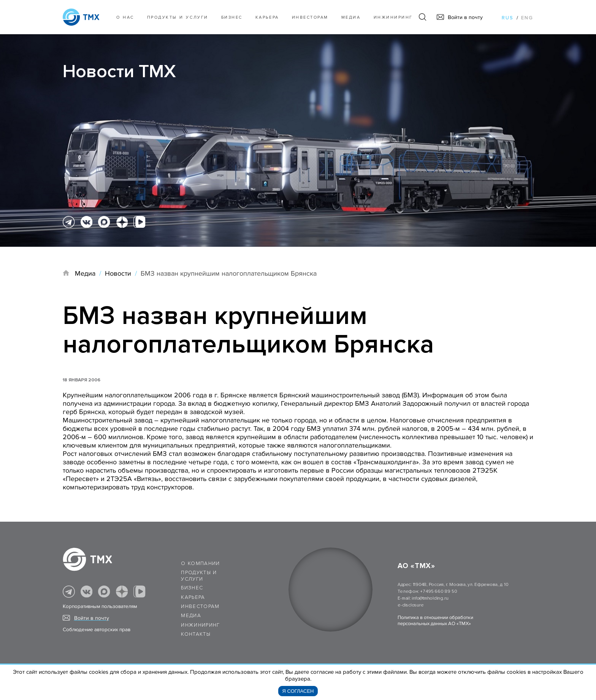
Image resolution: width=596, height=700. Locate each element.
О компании (201, 563)
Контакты (196, 634)
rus (508, 18)
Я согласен (298, 691)
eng (527, 18)
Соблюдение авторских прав (97, 630)
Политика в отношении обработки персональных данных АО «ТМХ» (435, 621)
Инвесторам (310, 17)
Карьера (267, 17)
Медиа (351, 17)
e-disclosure (411, 605)
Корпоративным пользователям (100, 606)
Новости (118, 273)
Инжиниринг (393, 17)
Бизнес (192, 588)
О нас (125, 17)
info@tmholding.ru (430, 598)
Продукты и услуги (178, 17)
